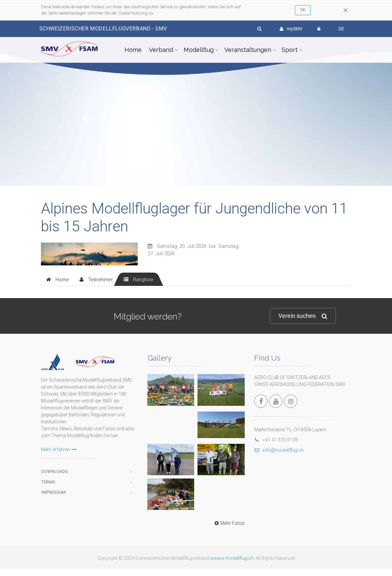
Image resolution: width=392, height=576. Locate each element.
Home (133, 50)
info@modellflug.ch (279, 450)
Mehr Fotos (229, 523)
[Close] (346, 10)
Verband (161, 50)
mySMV (291, 29)
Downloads (54, 471)
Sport (290, 50)
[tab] (58, 279)
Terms (48, 482)
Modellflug (199, 50)
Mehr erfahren (59, 449)
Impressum (53, 492)
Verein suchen (303, 316)
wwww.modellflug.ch (232, 558)
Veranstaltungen (248, 50)
